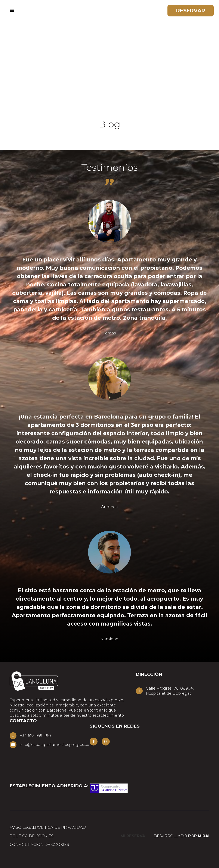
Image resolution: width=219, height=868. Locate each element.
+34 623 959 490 (35, 736)
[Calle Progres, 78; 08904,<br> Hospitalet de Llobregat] (139, 691)
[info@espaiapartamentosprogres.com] (13, 745)
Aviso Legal (22, 827)
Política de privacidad (61, 827)
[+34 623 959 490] (13, 736)
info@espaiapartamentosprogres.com (56, 745)
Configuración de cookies (39, 845)
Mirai (204, 836)
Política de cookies (32, 836)
